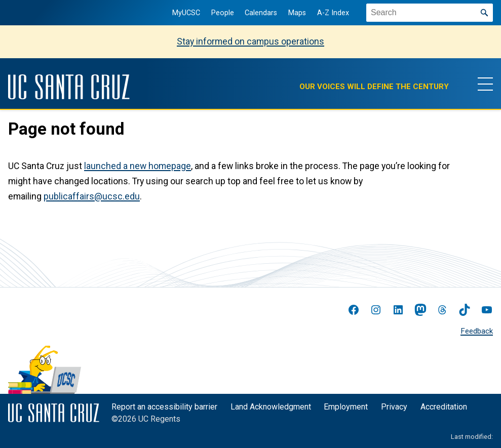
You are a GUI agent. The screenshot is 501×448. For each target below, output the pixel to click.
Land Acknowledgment (271, 407)
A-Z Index (333, 13)
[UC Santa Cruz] (69, 87)
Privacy (394, 407)
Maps (297, 13)
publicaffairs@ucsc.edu (92, 196)
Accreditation (444, 407)
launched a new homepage (138, 166)
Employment (346, 407)
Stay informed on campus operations (250, 42)
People (223, 13)
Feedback (477, 331)
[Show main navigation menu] (485, 84)
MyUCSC (186, 13)
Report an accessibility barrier (164, 407)
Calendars (261, 13)
